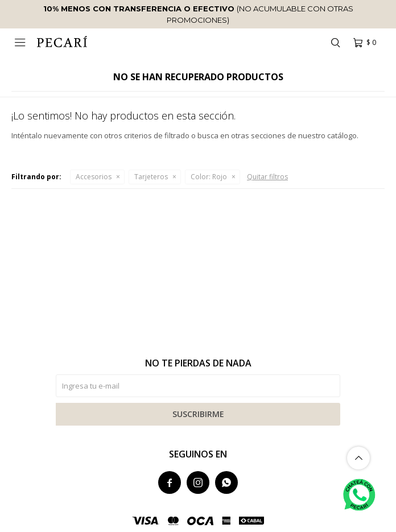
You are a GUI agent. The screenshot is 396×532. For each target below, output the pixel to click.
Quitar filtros (267, 177)
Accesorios (94, 177)
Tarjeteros (151, 177)
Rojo (209, 177)
